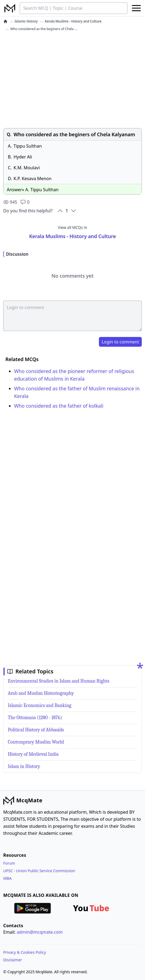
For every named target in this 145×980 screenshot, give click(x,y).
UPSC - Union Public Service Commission (39, 871)
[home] (5, 21)
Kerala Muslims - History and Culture (73, 21)
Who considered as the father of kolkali (59, 406)
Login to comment (120, 342)
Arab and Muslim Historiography (41, 693)
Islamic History (26, 21)
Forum (9, 863)
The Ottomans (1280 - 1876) (35, 718)
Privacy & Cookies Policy (25, 952)
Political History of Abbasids (36, 730)
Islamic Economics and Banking (40, 705)
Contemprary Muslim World (36, 742)
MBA (7, 878)
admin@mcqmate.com (40, 932)
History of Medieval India (33, 754)
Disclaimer (13, 960)
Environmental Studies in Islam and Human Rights (59, 681)
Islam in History (24, 766)
